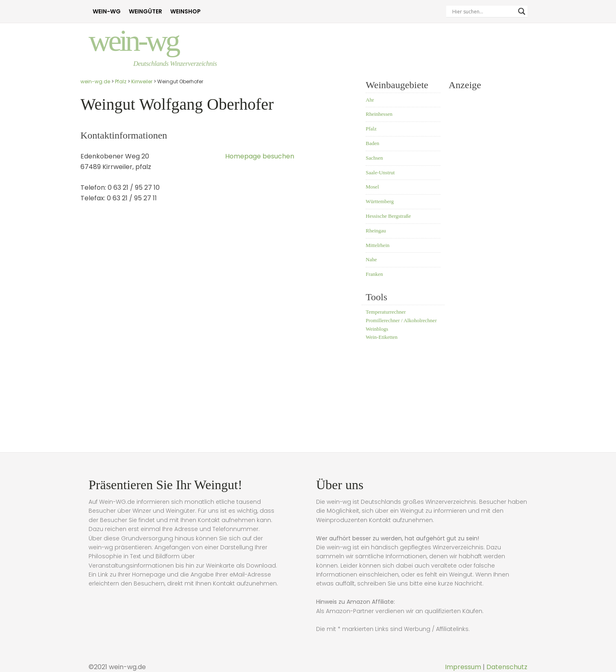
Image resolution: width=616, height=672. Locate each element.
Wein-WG (107, 11)
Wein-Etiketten (382, 337)
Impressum (463, 667)
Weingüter (145, 11)
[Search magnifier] (522, 11)
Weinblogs (377, 329)
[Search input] (483, 11)
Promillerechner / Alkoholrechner (401, 320)
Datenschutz (507, 667)
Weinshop (185, 11)
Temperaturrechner (386, 312)
